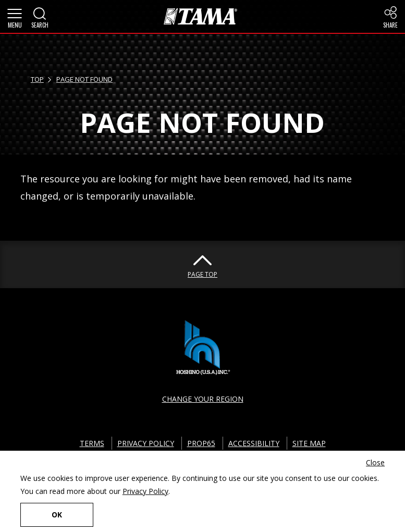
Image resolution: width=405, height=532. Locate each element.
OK (57, 515)
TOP (37, 79)
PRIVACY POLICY (146, 443)
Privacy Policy (145, 491)
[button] (15, 17)
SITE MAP (309, 443)
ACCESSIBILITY (254, 443)
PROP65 (201, 443)
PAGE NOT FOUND (84, 79)
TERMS (92, 443)
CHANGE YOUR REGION (203, 399)
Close (375, 462)
